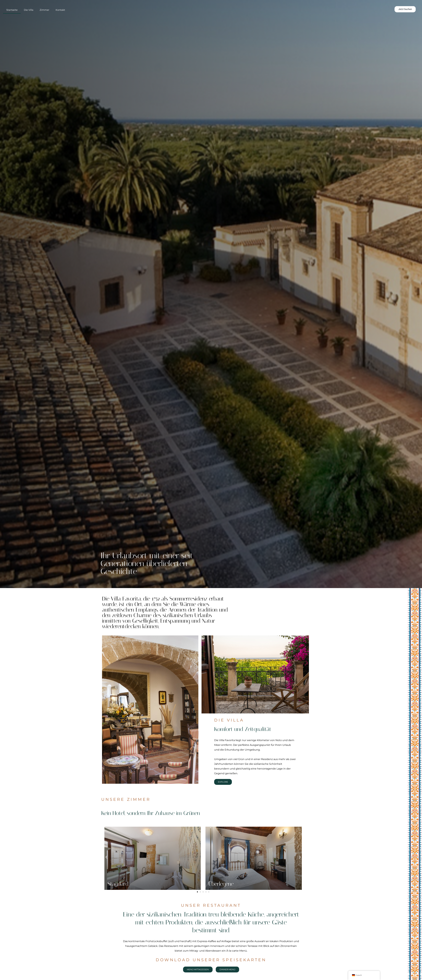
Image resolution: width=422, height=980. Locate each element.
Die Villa (29, 13)
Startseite (12, 13)
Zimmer (44, 13)
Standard (118, 884)
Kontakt (60, 13)
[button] (106, 857)
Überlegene (221, 884)
